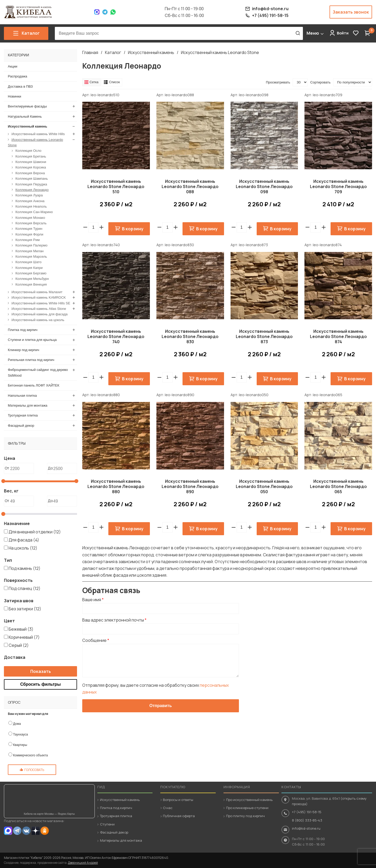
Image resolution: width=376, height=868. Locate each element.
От (7, 468)
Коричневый (24, 637)
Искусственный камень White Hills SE (41, 303)
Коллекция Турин (29, 229)
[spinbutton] (93, 227)
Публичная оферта (179, 816)
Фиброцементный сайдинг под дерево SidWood (38, 372)
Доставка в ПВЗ (20, 86)
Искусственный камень (151, 52)
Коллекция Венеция (31, 284)
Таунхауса (20, 734)
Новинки (14, 96)
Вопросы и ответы (178, 800)
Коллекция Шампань (32, 179)
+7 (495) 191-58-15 (307, 812)
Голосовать (34, 770)
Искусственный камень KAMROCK (39, 297)
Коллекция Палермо (31, 245)
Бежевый (21, 629)
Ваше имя (93, 600)
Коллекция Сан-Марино (34, 212)
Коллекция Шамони (31, 162)
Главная (90, 52)
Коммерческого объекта (30, 755)
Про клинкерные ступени (247, 808)
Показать (41, 671)
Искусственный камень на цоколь (38, 320)
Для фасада (24, 540)
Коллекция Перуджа (31, 184)
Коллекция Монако (30, 217)
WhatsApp (113, 12)
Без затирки (25, 609)
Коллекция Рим (28, 240)
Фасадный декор (21, 425)
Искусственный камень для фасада (40, 314)
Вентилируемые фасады (27, 106)
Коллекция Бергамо (31, 273)
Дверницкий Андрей (83, 863)
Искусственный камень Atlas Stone (39, 309)
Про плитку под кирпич (245, 816)
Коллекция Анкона (30, 201)
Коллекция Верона (30, 173)
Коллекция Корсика (31, 167)
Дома (17, 724)
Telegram (105, 12)
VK (26, 831)
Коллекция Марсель (31, 257)
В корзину (133, 229)
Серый (19, 645)
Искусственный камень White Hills (38, 134)
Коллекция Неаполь (31, 206)
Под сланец (25, 588)
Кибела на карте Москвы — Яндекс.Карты (49, 814)
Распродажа (17, 76)
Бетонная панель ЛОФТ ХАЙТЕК (34, 385)
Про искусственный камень (249, 800)
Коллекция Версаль (31, 223)
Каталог (113, 52)
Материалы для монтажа (28, 405)
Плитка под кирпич (23, 330)
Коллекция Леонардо (32, 189)
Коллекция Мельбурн (32, 279)
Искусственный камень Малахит (37, 292)
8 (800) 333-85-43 (307, 820)
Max (97, 12)
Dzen (36, 831)
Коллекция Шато (28, 262)
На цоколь (23, 548)
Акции (13, 66)
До (50, 468)
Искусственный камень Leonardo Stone (220, 52)
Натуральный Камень (25, 116)
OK (45, 831)
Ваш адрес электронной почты (114, 620)
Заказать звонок (351, 12)
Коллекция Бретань (31, 156)
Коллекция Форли (29, 234)
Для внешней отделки (35, 532)
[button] (101, 227)
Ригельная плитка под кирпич (31, 360)
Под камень (25, 568)
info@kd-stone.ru (306, 828)
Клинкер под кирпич (23, 350)
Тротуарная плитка (23, 415)
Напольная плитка (22, 395)
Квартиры (20, 745)
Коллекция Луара (29, 195)
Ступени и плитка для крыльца (32, 340)
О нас (168, 808)
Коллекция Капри (29, 267)
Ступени (107, 824)
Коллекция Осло (28, 151)
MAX (8, 831)
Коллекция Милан (30, 251)
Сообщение (96, 641)
